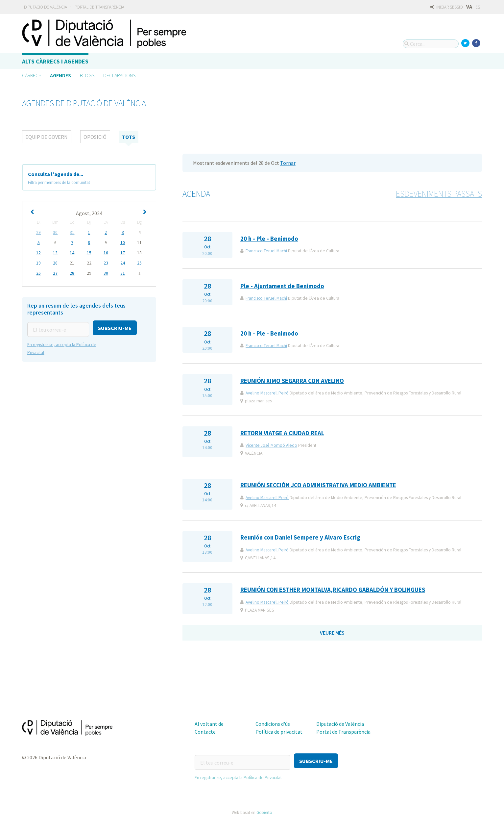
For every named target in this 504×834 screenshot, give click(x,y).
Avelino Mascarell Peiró (267, 393)
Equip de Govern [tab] (47, 137)
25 (139, 263)
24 (123, 263)
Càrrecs (32, 75)
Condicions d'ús (273, 724)
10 (123, 243)
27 (55, 273)
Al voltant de (209, 724)
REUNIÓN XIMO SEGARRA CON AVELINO (292, 381)
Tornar (288, 163)
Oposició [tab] (95, 137)
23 (106, 263)
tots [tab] (129, 137)
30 (55, 232)
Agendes (60, 75)
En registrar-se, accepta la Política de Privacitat (238, 774)
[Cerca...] (431, 44)
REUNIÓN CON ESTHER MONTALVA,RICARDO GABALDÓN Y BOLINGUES (333, 590)
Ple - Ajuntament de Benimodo (282, 286)
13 (55, 253)
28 (72, 273)
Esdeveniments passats (439, 194)
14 (72, 253)
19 (38, 263)
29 (38, 232)
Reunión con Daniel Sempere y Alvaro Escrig (300, 537)
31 (72, 232)
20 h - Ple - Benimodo (269, 239)
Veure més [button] (332, 633)
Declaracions (119, 75)
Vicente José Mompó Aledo (271, 445)
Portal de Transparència (99, 7)
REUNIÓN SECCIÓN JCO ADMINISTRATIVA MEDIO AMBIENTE (318, 485)
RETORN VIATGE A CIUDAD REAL (282, 433)
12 (38, 253)
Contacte (205, 732)
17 (123, 253)
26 (38, 273)
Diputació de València (46, 7)
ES (478, 7)
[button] (115, 328)
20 (55, 263)
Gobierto (264, 809)
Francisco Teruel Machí (266, 251)
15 (89, 253)
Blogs (87, 75)
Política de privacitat (279, 732)
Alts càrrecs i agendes (55, 61)
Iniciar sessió (447, 7)
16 (106, 253)
